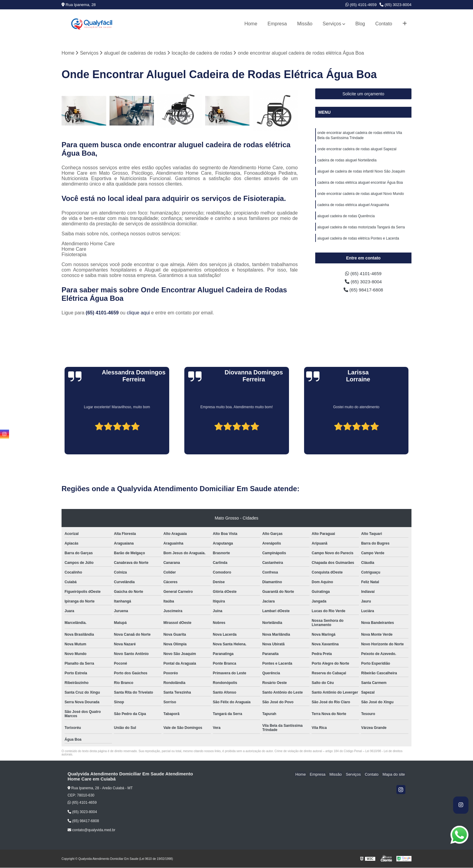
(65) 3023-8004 (395, 5)
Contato (384, 24)
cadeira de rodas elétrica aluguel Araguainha (353, 207)
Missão (305, 24)
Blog (360, 24)
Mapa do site (394, 774)
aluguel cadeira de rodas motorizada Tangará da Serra (361, 230)
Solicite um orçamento (363, 94)
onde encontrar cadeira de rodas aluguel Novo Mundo (361, 196)
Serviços (332, 24)
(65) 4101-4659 (361, 5)
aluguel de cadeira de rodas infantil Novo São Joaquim (361, 173)
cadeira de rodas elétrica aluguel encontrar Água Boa (360, 184)
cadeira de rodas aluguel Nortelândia (347, 161)
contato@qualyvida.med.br (91, 830)
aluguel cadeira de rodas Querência (346, 219)
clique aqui (138, 313)
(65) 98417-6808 (363, 292)
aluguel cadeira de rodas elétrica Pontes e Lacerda (358, 242)
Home (251, 24)
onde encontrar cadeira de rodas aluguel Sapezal (357, 150)
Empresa (277, 24)
